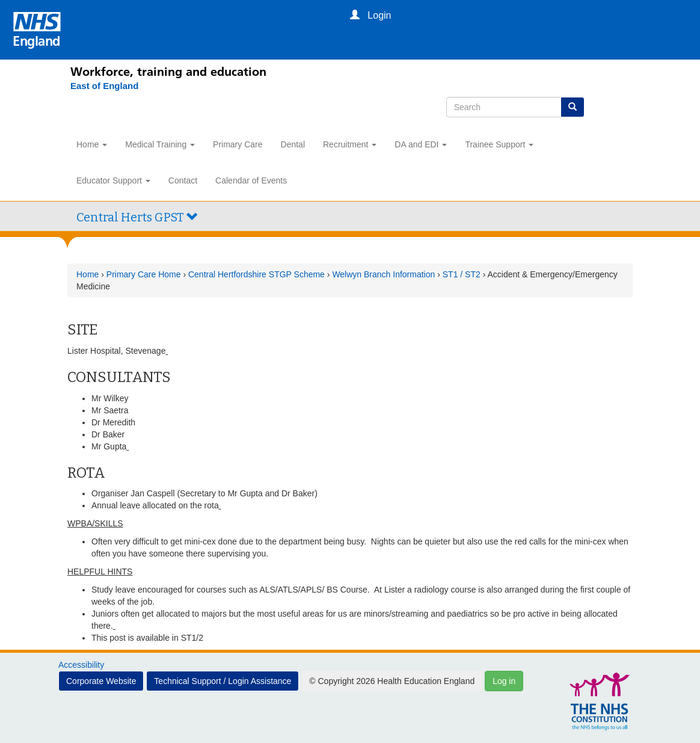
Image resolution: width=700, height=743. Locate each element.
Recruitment (350, 144)
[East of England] (98, 86)
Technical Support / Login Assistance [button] (223, 681)
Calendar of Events (251, 180)
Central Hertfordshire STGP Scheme (256, 274)
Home (92, 144)
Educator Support (113, 180)
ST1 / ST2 (462, 274)
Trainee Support (499, 144)
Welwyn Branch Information (383, 274)
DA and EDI (421, 144)
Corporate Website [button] (101, 681)
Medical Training (160, 144)
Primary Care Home (144, 274)
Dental (293, 144)
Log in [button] (504, 681)
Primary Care (238, 144)
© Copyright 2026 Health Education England (392, 681)
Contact (183, 180)
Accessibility (81, 665)
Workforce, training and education (168, 72)
